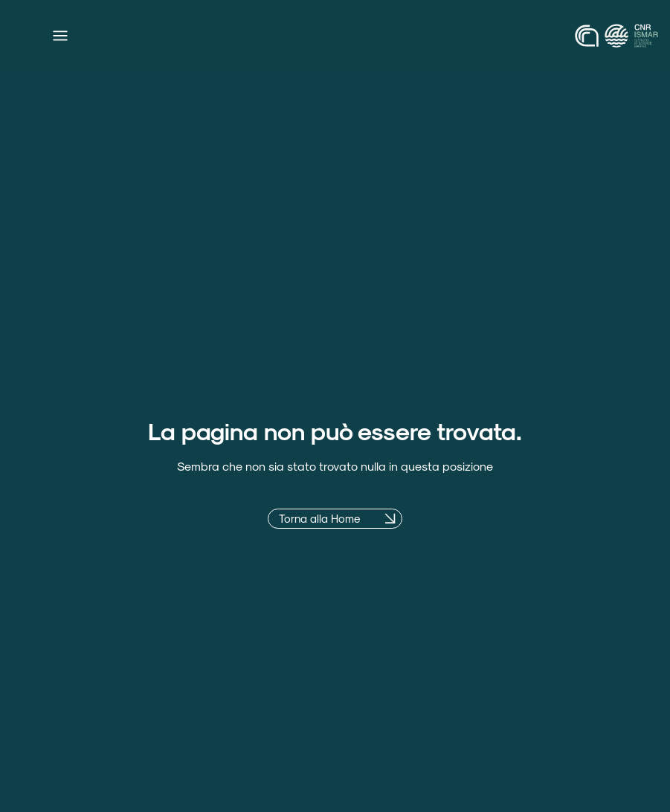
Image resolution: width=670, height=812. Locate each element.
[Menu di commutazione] (60, 36)
